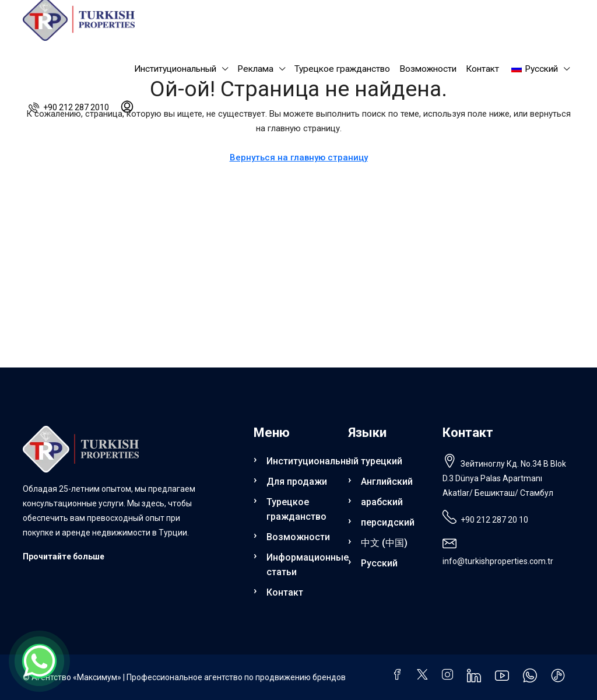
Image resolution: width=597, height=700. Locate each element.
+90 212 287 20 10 (494, 520)
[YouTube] (504, 678)
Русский (379, 563)
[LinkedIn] (476, 678)
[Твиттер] (425, 676)
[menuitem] (69, 107)
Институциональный (175, 69)
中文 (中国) (384, 543)
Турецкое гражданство (342, 69)
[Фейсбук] (400, 676)
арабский (382, 502)
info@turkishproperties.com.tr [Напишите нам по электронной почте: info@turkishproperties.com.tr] (498, 561)
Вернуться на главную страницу (299, 157)
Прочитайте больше (64, 556)
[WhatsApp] (532, 678)
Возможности (428, 69)
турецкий (382, 461)
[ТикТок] (560, 678)
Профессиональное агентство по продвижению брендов (236, 677)
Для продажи (297, 482)
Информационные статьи (300, 565)
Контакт (482, 69)
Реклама (255, 69)
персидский (388, 522)
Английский (387, 482)
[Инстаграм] (450, 676)
